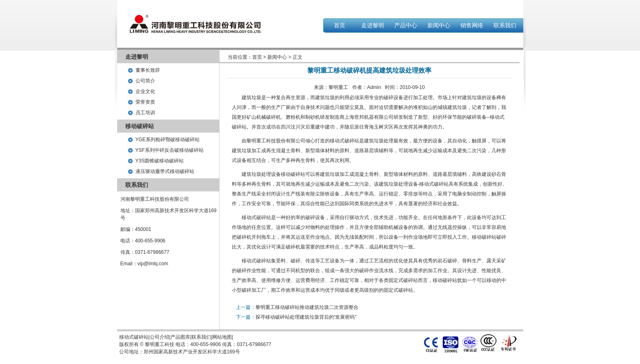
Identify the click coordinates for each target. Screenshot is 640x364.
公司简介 (145, 81)
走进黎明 (373, 25)
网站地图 (222, 337)
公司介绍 (160, 337)
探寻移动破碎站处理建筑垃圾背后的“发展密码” (306, 317)
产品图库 (180, 337)
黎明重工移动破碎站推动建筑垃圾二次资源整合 (307, 307)
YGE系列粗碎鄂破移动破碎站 (168, 140)
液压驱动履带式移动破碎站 (165, 171)
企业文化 (145, 91)
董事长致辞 (148, 70)
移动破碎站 (293, 174)
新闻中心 (439, 25)
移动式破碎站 (344, 141)
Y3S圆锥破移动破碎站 (160, 161)
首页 (340, 25)
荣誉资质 (145, 102)
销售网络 (472, 25)
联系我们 (505, 25)
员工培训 (145, 113)
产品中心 (406, 25)
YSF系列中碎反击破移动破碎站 (170, 150)
